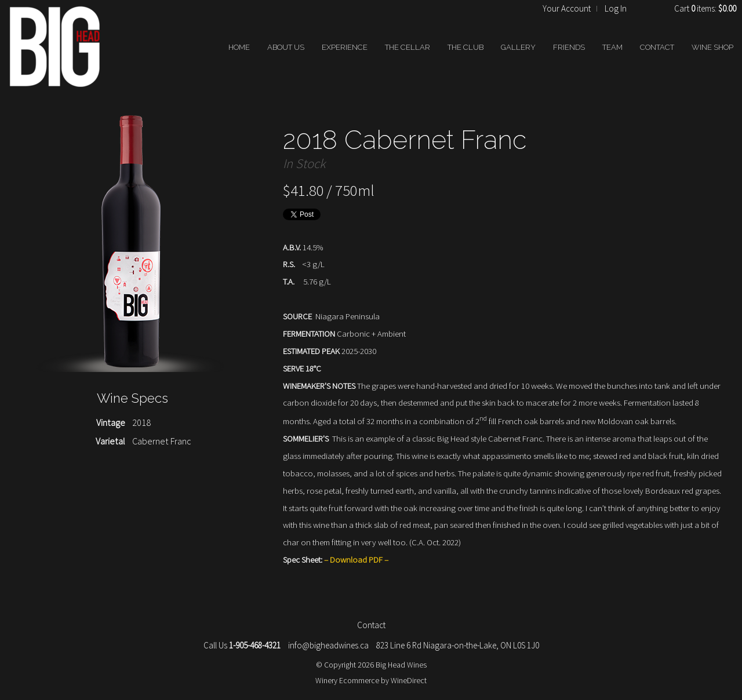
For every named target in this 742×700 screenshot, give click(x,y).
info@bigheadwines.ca (328, 645)
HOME (239, 47)
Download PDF (356, 559)
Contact (371, 625)
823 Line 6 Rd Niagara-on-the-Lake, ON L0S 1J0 (458, 645)
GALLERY (518, 47)
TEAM (612, 47)
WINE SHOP (712, 47)
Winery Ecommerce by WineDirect (371, 680)
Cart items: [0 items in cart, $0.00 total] (705, 8)
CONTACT (657, 47)
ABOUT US (286, 47)
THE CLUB (465, 47)
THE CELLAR (408, 47)
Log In (616, 8)
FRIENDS (569, 47)
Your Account (567, 8)
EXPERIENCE (345, 47)
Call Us (242, 645)
